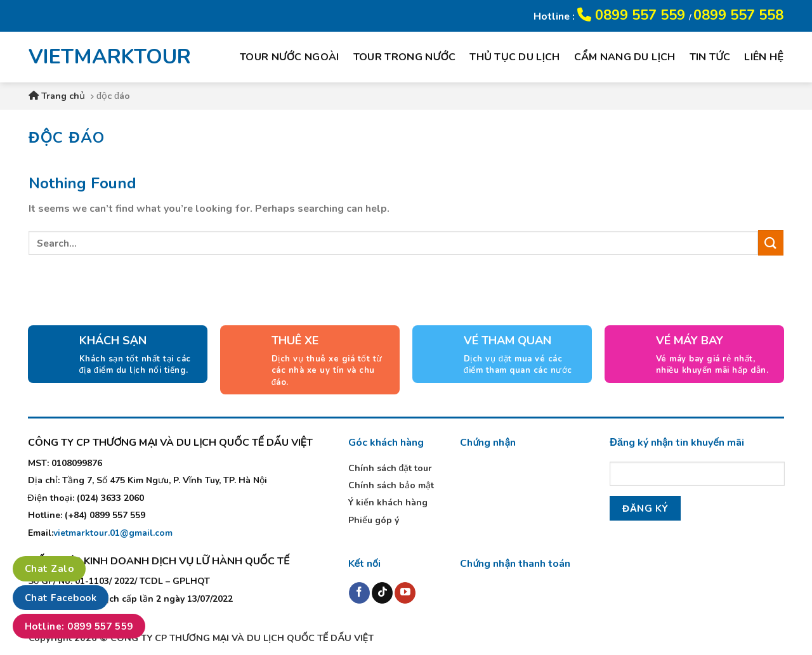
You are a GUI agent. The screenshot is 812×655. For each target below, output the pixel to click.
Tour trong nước (405, 57)
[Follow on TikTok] (382, 593)
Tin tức (710, 57)
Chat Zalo (49, 569)
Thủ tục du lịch (514, 57)
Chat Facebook (61, 598)
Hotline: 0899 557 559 (79, 626)
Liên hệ (764, 57)
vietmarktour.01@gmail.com (113, 533)
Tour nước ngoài (290, 57)
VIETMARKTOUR (101, 57)
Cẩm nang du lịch (625, 57)
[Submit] (771, 243)
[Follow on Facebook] (359, 593)
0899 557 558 (738, 15)
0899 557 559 (633, 15)
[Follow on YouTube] (405, 593)
